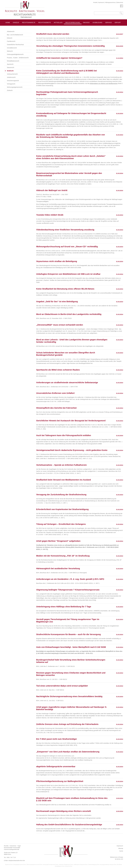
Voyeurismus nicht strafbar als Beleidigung (57, 261)
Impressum (101, 2)
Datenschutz (120, 2)
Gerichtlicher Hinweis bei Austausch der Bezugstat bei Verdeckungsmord (71, 421)
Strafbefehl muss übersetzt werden (53, 34)
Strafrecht (10, 71)
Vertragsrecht (11, 84)
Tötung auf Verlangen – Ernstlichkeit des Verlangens (61, 524)
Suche (121, 851)
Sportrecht (10, 64)
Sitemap (121, 848)
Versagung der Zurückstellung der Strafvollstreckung (61, 495)
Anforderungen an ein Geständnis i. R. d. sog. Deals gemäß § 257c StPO (70, 579)
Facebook (122, 6)
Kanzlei (16, 22)
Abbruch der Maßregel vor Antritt (52, 190)
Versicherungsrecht (13, 81)
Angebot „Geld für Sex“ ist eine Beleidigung (57, 302)
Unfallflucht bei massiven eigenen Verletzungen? (59, 58)
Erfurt (118, 22)
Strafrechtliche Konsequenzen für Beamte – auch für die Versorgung (68, 634)
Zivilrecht (10, 90)
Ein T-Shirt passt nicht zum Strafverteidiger (57, 739)
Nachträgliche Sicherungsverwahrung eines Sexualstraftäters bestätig (69, 696)
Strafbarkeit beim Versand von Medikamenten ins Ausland (64, 480)
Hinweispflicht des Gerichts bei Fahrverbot (56, 408)
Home (8, 22)
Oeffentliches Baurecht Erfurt (81, 865)
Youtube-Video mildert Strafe (50, 215)
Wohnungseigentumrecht (15, 87)
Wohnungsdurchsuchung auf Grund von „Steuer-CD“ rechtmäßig (67, 247)
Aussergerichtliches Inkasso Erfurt (108, 865)
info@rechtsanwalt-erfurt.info (17, 861)
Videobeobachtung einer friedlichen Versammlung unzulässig (65, 230)
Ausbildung (97, 22)
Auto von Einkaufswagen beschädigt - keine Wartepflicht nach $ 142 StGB (71, 647)
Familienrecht (11, 41)
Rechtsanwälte (29, 22)
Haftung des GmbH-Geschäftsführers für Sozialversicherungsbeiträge (69, 825)
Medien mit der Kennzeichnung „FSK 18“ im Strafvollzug (63, 556)
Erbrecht (10, 38)
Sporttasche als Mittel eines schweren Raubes (58, 370)
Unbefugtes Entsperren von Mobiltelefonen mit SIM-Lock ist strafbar (68, 274)
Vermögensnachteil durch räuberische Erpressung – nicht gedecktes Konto (72, 450)
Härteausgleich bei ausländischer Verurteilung (58, 568)
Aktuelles (58, 22)
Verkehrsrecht (11, 77)
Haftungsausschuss (110, 2)
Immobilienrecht (12, 48)
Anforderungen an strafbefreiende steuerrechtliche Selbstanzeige (67, 382)
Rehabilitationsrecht (13, 61)
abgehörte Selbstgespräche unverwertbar (56, 766)
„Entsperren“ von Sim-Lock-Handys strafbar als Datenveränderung (68, 752)
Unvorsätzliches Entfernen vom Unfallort (55, 393)
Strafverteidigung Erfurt (94, 865)
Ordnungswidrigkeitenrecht (15, 54)
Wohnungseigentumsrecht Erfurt (34, 865)
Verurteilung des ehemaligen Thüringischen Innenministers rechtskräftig (70, 46)
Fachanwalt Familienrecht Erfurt (50, 865)
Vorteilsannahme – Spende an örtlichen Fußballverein (61, 465)
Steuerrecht (11, 67)
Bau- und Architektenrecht (15, 35)
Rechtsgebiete (45, 22)
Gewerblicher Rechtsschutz (15, 45)
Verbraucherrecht (12, 74)
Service (109, 22)
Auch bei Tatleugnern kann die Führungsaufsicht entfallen (64, 435)
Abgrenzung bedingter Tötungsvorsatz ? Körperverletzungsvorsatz (68, 590)
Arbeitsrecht (11, 31)
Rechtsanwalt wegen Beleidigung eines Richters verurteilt (63, 811)
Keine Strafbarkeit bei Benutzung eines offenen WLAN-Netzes (65, 289)
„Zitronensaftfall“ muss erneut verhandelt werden (60, 325)
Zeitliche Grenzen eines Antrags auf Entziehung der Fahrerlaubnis (67, 724)
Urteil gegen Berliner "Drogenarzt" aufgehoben (58, 541)
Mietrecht (10, 51)
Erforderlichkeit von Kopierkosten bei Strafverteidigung (62, 509)
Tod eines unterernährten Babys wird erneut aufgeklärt (62, 686)
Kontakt (95, 2)
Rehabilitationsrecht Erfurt (20, 865)
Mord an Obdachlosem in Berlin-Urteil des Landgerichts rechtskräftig (69, 314)
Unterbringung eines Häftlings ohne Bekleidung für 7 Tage (64, 607)
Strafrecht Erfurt (9, 865)
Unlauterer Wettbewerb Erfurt (66, 865)
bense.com (120, 859)
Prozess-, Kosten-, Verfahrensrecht (18, 58)
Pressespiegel (89, 27)
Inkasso (86, 22)
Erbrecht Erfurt (69, 866)
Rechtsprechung (73, 22)
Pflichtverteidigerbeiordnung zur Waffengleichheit (60, 781)
